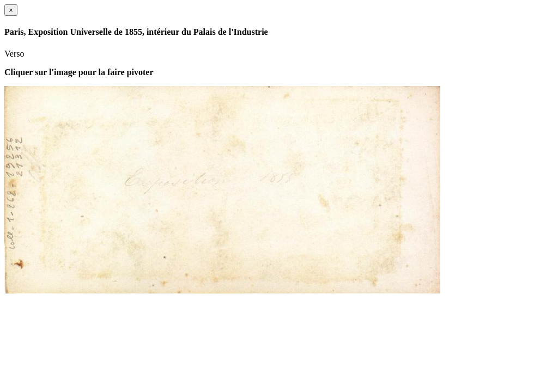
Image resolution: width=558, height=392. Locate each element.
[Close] (11, 10)
